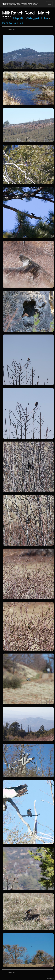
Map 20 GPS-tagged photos (31, 18)
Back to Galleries (13, 23)
